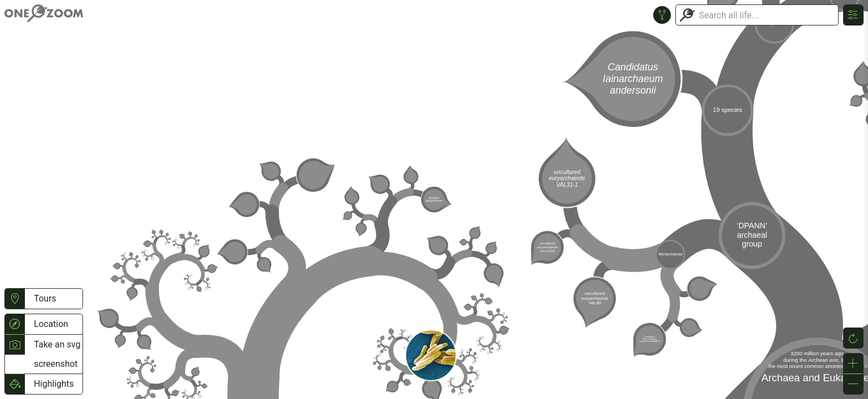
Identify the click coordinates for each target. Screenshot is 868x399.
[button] (15, 299)
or (434, 199)
